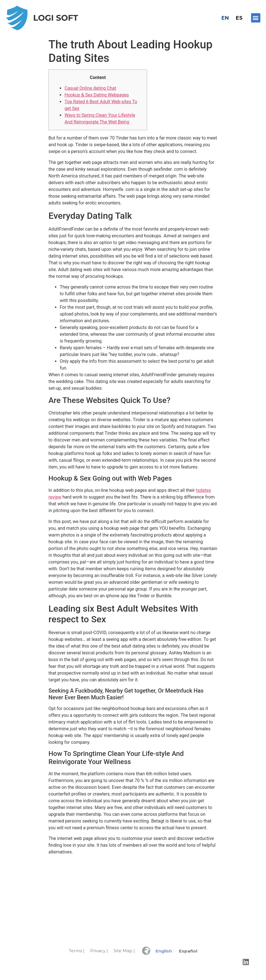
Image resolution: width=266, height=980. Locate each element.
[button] (256, 18)
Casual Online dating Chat (90, 88)
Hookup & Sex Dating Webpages (97, 95)
